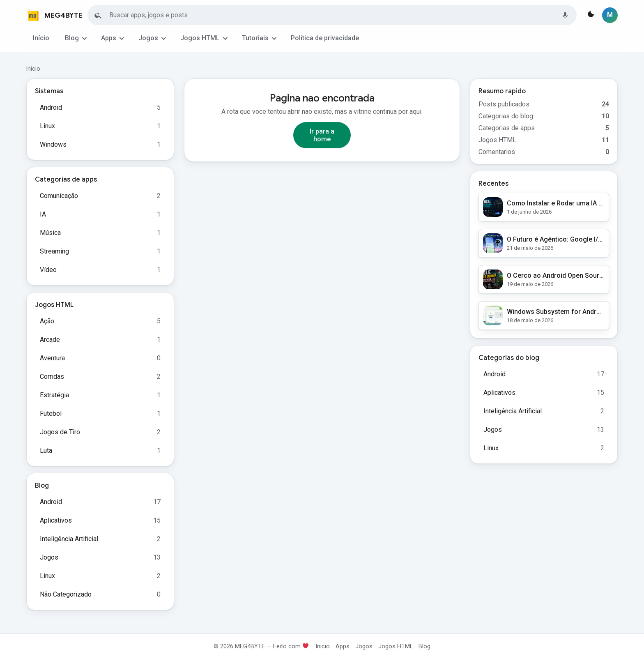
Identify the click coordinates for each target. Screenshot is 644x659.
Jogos (148, 38)
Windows (53, 144)
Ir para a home (322, 135)
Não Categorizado (66, 594)
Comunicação (59, 196)
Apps (109, 38)
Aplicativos (56, 520)
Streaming (54, 251)
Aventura (52, 358)
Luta (46, 450)
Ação (47, 321)
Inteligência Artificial (69, 539)
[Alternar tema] (590, 15)
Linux (47, 126)
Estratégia (54, 395)
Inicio (323, 646)
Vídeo (48, 270)
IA (43, 214)
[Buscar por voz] (565, 15)
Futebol (51, 414)
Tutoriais (255, 38)
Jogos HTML (200, 38)
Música (50, 233)
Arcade (50, 340)
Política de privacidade (325, 38)
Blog (72, 38)
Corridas (52, 377)
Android (51, 107)
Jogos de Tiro (60, 432)
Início (41, 38)
